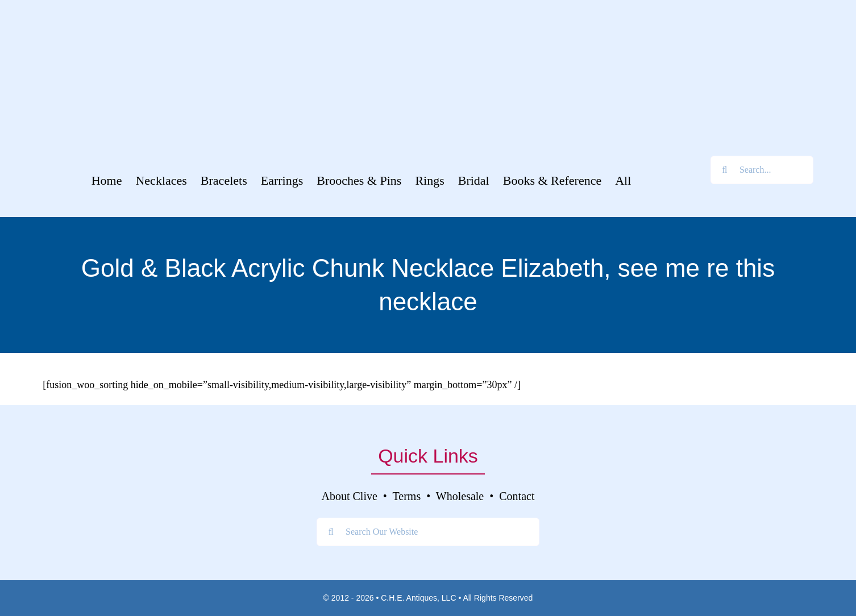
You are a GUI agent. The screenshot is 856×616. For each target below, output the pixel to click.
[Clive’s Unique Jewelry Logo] (428, 55)
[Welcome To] (428, 16)
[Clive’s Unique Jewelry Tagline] (428, 122)
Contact (517, 496)
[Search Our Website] (428, 532)
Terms (407, 496)
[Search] (725, 170)
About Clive (350, 496)
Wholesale (460, 496)
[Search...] (762, 170)
